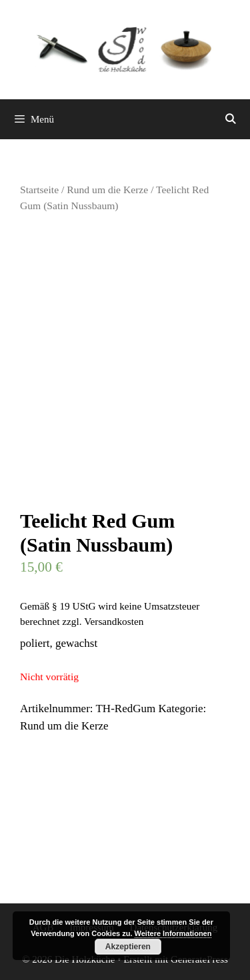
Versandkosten (114, 621)
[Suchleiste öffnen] (230, 119)
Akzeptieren (128, 947)
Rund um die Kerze (107, 190)
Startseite (39, 190)
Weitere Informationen (173, 933)
